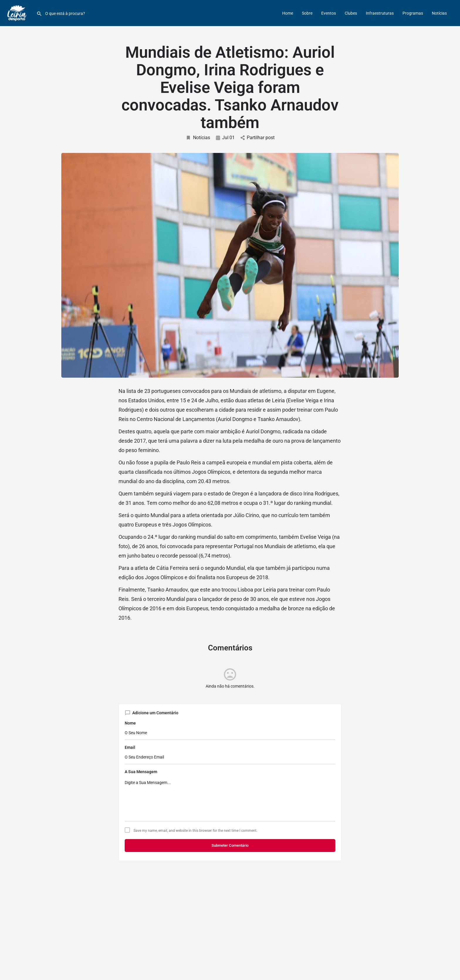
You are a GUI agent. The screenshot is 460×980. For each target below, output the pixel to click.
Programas (413, 13)
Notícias (439, 13)
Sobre (307, 13)
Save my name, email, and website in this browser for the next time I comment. (195, 831)
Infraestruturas (380, 13)
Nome (130, 723)
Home (288, 13)
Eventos (329, 13)
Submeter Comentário (230, 845)
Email (130, 747)
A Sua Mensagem (141, 772)
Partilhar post (258, 138)
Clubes (351, 13)
